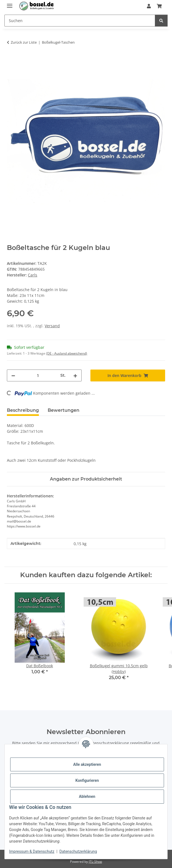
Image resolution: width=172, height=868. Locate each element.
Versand (52, 326)
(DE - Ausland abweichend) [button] (67, 353)
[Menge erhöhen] (75, 375)
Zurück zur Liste (24, 42)
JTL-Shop (95, 862)
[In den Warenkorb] (11, 60)
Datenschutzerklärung (78, 851)
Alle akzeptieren (87, 764)
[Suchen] (161, 21)
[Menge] (38, 375)
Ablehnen (87, 796)
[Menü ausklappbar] (10, 3)
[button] (149, 6)
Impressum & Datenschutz (32, 851)
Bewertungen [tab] (64, 410)
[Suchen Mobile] (80, 21)
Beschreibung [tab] (23, 410)
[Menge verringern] (13, 375)
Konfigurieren (87, 780)
